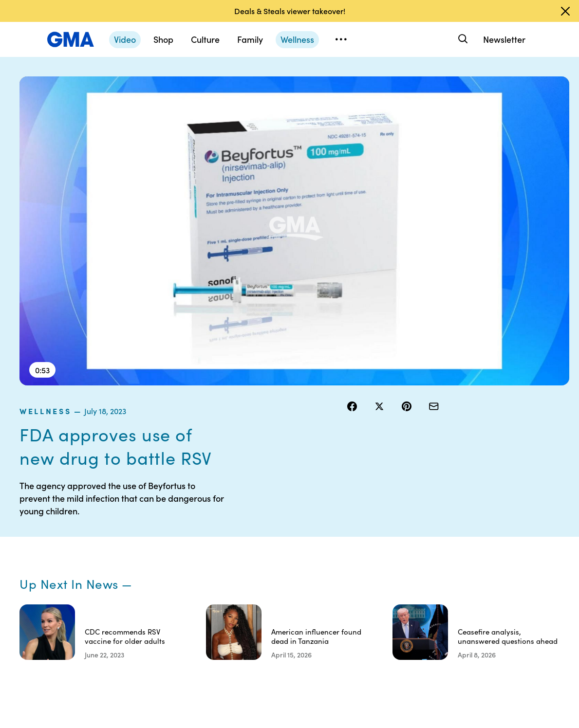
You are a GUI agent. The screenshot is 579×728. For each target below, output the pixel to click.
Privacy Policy (307, 546)
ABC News (430, 528)
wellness (370, 82)
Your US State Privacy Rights (371, 515)
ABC (421, 546)
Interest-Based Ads (374, 542)
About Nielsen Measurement (371, 568)
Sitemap (492, 511)
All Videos (429, 564)
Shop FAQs (431, 511)
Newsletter (504, 39)
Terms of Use (306, 528)
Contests (299, 511)
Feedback (365, 607)
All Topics (429, 581)
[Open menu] (341, 39)
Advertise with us (308, 647)
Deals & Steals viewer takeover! (290, 11)
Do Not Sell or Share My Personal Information (306, 577)
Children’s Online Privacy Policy (307, 616)
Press (359, 590)
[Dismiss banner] (565, 11)
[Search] (462, 39)
